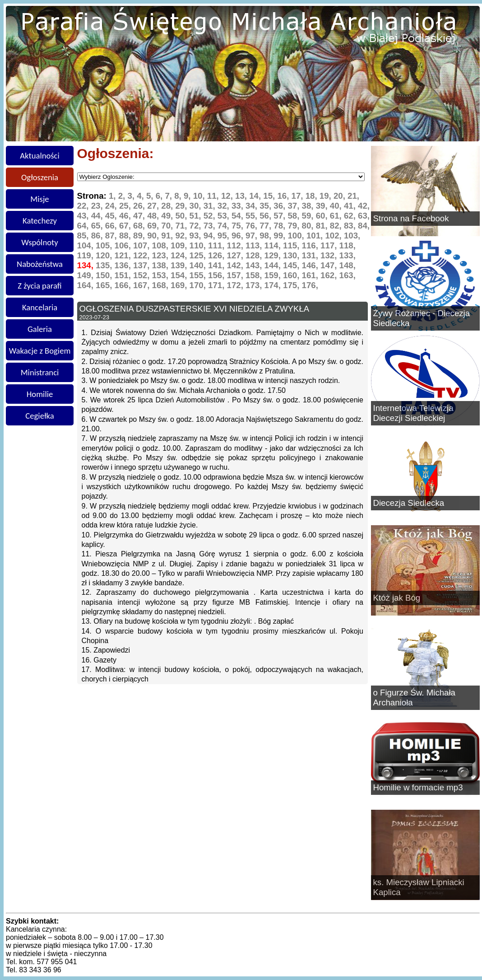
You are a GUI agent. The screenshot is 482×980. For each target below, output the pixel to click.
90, (154, 236)
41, (351, 206)
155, (199, 275)
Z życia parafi (39, 286)
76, (253, 226)
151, (124, 275)
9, (188, 196)
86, (98, 236)
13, (242, 196)
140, (199, 265)
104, (87, 245)
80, (309, 226)
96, (239, 236)
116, (311, 245)
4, (141, 196)
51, (197, 216)
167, (143, 285)
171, (218, 285)
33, (239, 206)
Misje (39, 199)
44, (98, 216)
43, (84, 216)
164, (87, 285)
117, (330, 245)
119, (87, 255)
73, (211, 226)
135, (105, 265)
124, (180, 255)
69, (154, 226)
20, (341, 196)
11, (214, 196)
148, (348, 265)
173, (255, 285)
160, (292, 275)
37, (294, 206)
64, (84, 226)
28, (168, 206)
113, (255, 245)
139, (180, 265)
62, (351, 216)
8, (179, 196)
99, (280, 236)
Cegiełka (39, 416)
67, (126, 226)
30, (197, 206)
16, (284, 196)
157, (236, 275)
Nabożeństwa (40, 264)
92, (182, 236)
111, (218, 245)
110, (199, 245)
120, (105, 255)
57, (280, 216)
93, (197, 236)
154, (180, 275)
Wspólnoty (39, 242)
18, (313, 196)
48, (154, 216)
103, (352, 236)
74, (225, 226)
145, (292, 265)
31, (211, 206)
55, (253, 216)
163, (348, 275)
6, (160, 196)
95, (225, 236)
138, (162, 265)
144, (274, 265)
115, (292, 245)
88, (126, 236)
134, (87, 265)
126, (218, 255)
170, (199, 285)
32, (225, 206)
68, (140, 226)
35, (266, 206)
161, (311, 275)
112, (236, 245)
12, (228, 196)
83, (351, 226)
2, (123, 196)
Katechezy (40, 221)
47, (140, 216)
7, (169, 196)
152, (143, 275)
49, (168, 216)
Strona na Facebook (411, 218)
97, (253, 236)
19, (327, 196)
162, (330, 275)
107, (143, 245)
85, (84, 236)
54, (239, 216)
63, (364, 216)
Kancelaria (40, 307)
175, (292, 285)
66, (112, 226)
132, (330, 255)
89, (140, 236)
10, (200, 196)
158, (255, 275)
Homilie (40, 394)
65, (98, 226)
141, (218, 265)
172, (236, 285)
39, (323, 206)
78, (280, 226)
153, (162, 275)
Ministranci (40, 372)
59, (309, 216)
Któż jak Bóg (397, 598)
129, (274, 255)
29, (182, 206)
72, (197, 226)
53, (225, 216)
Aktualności (40, 156)
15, (270, 196)
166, (124, 285)
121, (124, 255)
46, (126, 216)
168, (162, 285)
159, (274, 275)
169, (180, 285)
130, (292, 255)
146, (311, 265)
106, (124, 245)
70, (168, 226)
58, (294, 216)
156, (218, 275)
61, (337, 216)
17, (299, 196)
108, (162, 245)
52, (211, 216)
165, (105, 285)
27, (154, 206)
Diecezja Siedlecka (409, 503)
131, (311, 255)
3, (132, 196)
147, (330, 265)
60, (323, 216)
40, (337, 206)
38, (309, 206)
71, (182, 226)
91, (168, 236)
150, (105, 275)
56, (266, 216)
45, (112, 216)
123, (162, 255)
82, (337, 226)
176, (310, 285)
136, (124, 265)
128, (255, 255)
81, (323, 226)
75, (239, 226)
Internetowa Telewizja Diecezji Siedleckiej (413, 413)
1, (114, 196)
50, (182, 216)
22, (84, 206)
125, (199, 255)
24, (112, 206)
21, (353, 196)
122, (143, 255)
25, (126, 206)
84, (364, 226)
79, (294, 226)
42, (364, 206)
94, (211, 236)
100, (297, 236)
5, (151, 196)
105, (105, 245)
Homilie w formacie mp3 (418, 787)
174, (274, 285)
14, (256, 196)
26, (140, 206)
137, (143, 265)
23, (98, 206)
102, (334, 236)
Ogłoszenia (40, 177)
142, (236, 265)
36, (280, 206)
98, (266, 236)
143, (255, 265)
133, (348, 255)
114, (274, 245)
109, (180, 245)
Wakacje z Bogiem (40, 351)
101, (316, 236)
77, (266, 226)
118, (348, 245)
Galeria (40, 329)
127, (236, 255)
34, (253, 206)
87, (112, 236)
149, (87, 275)
